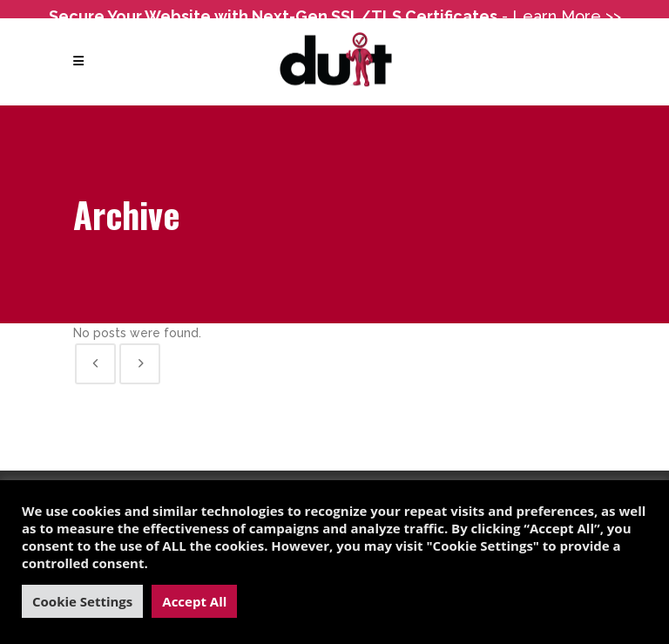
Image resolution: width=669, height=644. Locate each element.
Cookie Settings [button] (82, 601)
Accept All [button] (194, 601)
